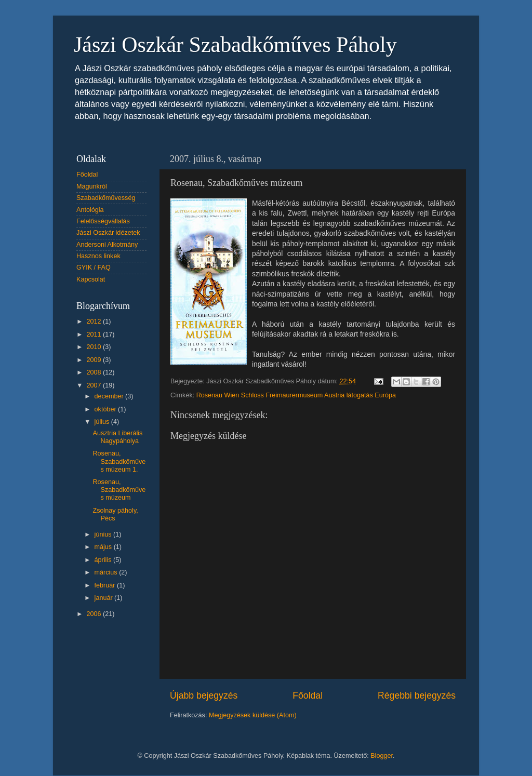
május (104, 547)
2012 (95, 322)
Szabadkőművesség (106, 198)
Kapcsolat (91, 279)
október (107, 409)
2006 (95, 614)
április (104, 560)
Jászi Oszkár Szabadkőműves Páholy (235, 45)
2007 (95, 385)
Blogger (382, 756)
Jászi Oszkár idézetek (108, 233)
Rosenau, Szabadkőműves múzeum (119, 490)
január (105, 598)
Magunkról (92, 186)
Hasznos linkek (98, 256)
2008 (95, 372)
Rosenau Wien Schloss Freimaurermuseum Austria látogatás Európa (296, 395)
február (106, 585)
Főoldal (308, 695)
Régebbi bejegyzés (417, 695)
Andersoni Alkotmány (107, 245)
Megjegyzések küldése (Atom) (253, 715)
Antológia (90, 210)
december (110, 396)
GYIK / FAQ (94, 267)
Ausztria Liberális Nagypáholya (117, 437)
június (104, 534)
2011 (95, 335)
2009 (95, 360)
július (103, 422)
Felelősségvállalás (103, 221)
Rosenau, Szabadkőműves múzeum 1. (119, 461)
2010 (95, 347)
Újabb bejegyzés (204, 695)
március (107, 572)
